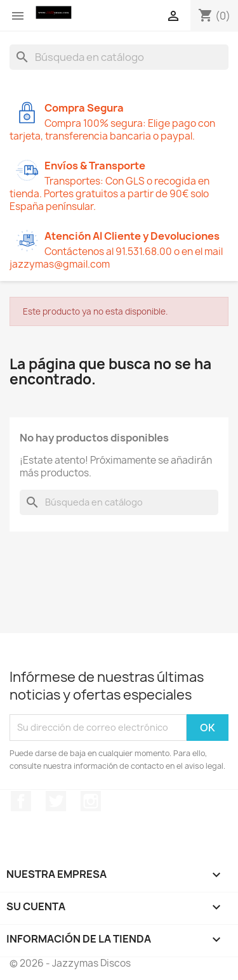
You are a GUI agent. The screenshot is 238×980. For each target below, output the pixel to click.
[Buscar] (119, 57)
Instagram (91, 801)
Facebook (21, 801)
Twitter (56, 801)
